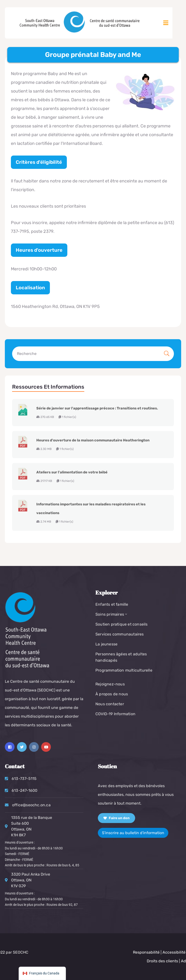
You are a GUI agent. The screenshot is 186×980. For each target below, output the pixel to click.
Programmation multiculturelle (124, 670)
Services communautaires (120, 634)
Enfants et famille (112, 604)
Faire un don (116, 818)
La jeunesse (106, 644)
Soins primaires (112, 614)
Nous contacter (110, 704)
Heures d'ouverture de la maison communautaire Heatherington (93, 440)
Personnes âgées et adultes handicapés (121, 657)
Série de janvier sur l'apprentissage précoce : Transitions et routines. (97, 408)
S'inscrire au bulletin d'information (133, 833)
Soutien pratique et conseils (122, 624)
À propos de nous (112, 694)
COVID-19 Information (115, 714)
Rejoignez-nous (110, 684)
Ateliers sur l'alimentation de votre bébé (72, 472)
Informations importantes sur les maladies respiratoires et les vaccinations (91, 509)
